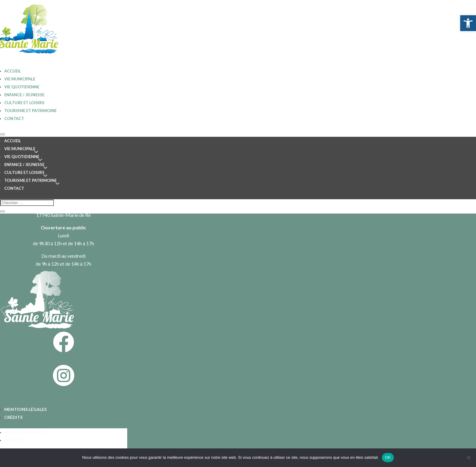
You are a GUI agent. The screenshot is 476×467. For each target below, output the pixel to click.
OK (388, 457)
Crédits (13, 417)
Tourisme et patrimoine (30, 111)
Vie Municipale (20, 79)
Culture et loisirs (24, 103)
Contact (14, 119)
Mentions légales (25, 409)
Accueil (13, 141)
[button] (468, 23)
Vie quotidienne (22, 87)
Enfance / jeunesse (24, 95)
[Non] (468, 458)
